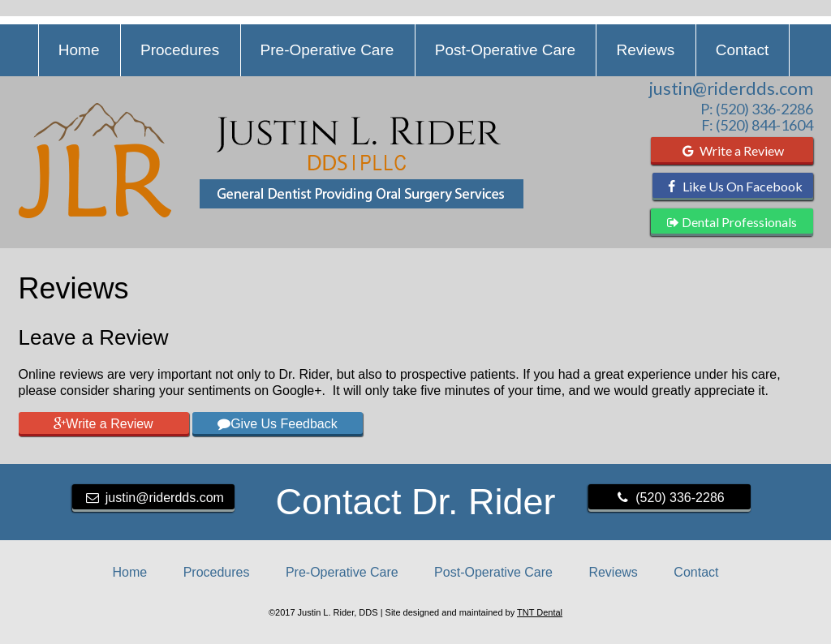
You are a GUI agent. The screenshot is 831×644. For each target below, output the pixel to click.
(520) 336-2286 (669, 498)
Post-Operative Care (505, 50)
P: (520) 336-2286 (757, 109)
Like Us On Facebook (732, 186)
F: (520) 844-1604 (757, 125)
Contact (742, 50)
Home (79, 50)
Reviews (645, 50)
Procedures (180, 50)
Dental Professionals (732, 222)
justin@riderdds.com (731, 88)
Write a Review (732, 150)
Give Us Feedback (278, 424)
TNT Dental (540, 612)
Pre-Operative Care (327, 50)
